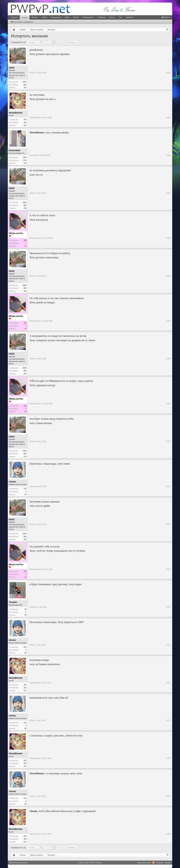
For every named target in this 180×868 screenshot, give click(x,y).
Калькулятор (88, 17)
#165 (168, 238)
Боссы (112, 17)
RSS (154, 863)
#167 (168, 321)
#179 (168, 796)
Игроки (34, 17)
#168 (168, 359)
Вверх (168, 863)
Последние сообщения (22, 22)
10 (58, 42)
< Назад (31, 42)
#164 (168, 193)
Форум (25, 18)
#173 (168, 569)
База (67, 17)
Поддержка (56, 17)
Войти (166, 17)
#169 (168, 404)
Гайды (44, 17)
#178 (168, 758)
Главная (14, 17)
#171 (168, 486)
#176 (168, 683)
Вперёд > (73, 42)
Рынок (76, 17)
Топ (120, 17)
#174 (168, 607)
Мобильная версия (18, 863)
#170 (168, 441)
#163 (168, 155)
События (101, 17)
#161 (168, 73)
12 (66, 42)
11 (62, 42)
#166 (168, 276)
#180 (168, 834)
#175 (168, 645)
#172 (168, 524)
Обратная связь (144, 863)
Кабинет (129, 17)
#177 (168, 720)
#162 (168, 118)
